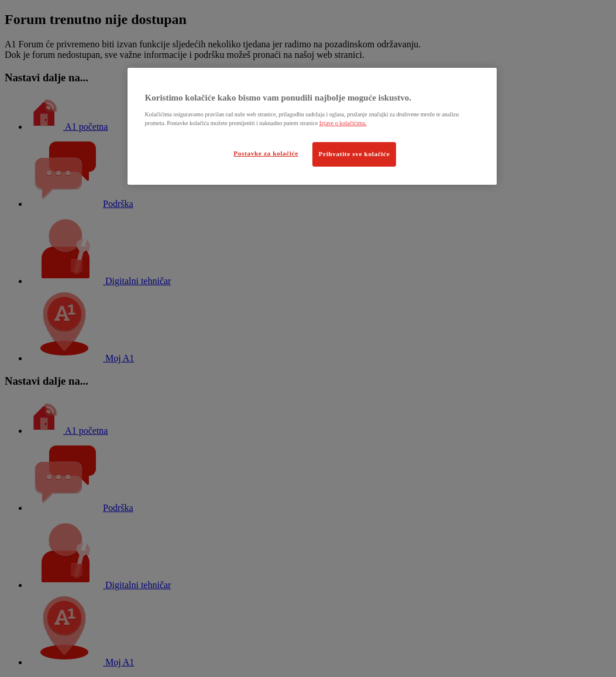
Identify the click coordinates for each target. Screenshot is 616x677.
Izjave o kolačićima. (343, 123)
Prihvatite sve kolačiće (355, 154)
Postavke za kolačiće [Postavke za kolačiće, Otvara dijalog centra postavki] (266, 153)
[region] (312, 126)
